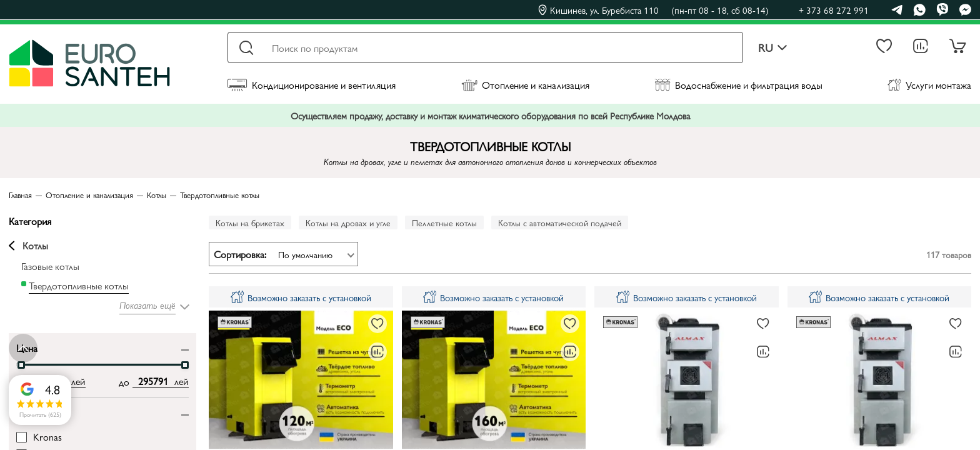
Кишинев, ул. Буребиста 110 (653, 10)
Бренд (29, 412)
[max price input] (153, 381)
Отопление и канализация (525, 85)
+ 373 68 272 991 (834, 10)
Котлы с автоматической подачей (560, 222)
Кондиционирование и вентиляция (312, 85)
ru (773, 48)
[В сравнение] (377, 352)
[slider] (21, 365)
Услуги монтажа (929, 85)
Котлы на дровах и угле (348, 222)
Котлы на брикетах (250, 222)
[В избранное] (377, 324)
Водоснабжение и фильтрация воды (738, 85)
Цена (27, 347)
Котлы (28, 246)
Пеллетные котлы (444, 222)
